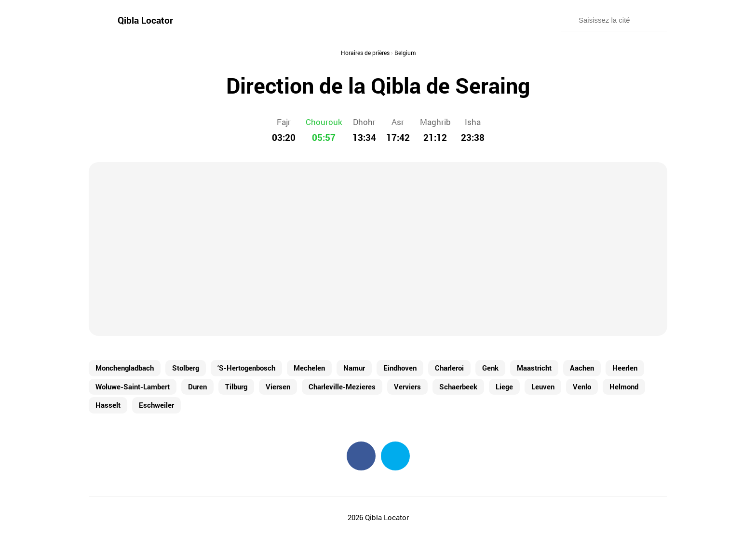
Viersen (278, 386)
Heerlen (625, 368)
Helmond (624, 386)
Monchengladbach (125, 368)
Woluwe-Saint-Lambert (133, 386)
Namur (354, 368)
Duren (197, 386)
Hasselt (108, 405)
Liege (504, 386)
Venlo (582, 386)
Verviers (407, 386)
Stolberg (186, 368)
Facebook (361, 456)
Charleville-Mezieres (342, 386)
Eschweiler (156, 405)
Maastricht (534, 368)
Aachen (582, 368)
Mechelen (309, 368)
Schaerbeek (458, 386)
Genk (490, 368)
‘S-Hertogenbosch (246, 368)
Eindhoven (400, 368)
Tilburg (236, 386)
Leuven (543, 386)
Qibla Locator (145, 20)
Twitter (395, 456)
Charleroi (449, 368)
